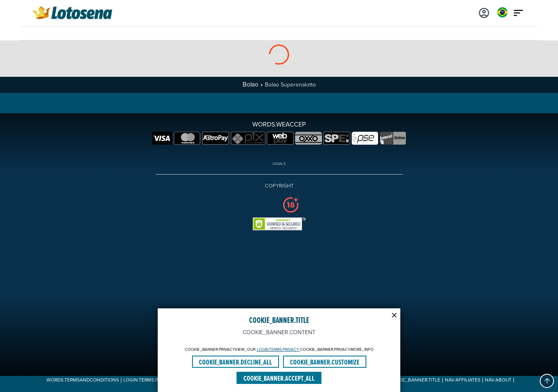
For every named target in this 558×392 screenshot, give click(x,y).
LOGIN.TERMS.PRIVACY (278, 350)
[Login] (484, 12)
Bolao (250, 85)
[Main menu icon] (518, 12)
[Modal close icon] (394, 314)
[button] (547, 381)
